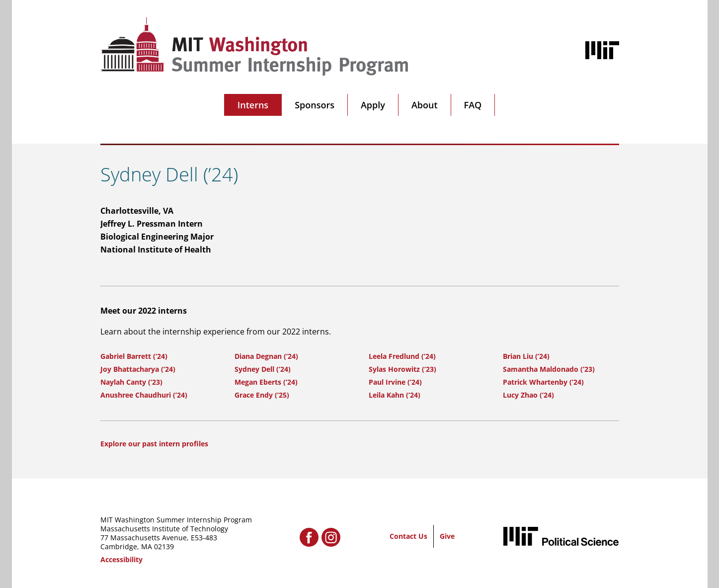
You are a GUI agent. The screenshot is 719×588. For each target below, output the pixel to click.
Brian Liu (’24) (526, 356)
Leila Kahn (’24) (395, 395)
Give (447, 536)
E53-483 (204, 538)
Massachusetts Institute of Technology (164, 529)
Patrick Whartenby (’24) (543, 382)
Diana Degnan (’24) (266, 356)
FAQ (473, 105)
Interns (253, 105)
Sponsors (315, 105)
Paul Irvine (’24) (395, 382)
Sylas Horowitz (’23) (402, 369)
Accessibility (121, 559)
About (425, 105)
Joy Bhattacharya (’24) (138, 369)
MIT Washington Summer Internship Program (176, 520)
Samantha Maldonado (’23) (549, 369)
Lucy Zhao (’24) (528, 395)
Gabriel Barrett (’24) (134, 356)
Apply (373, 105)
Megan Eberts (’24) (266, 382)
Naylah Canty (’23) (131, 382)
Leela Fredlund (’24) (402, 356)
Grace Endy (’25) (262, 395)
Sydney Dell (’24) (263, 369)
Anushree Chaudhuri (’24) (144, 395)
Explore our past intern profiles (154, 444)
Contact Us (408, 536)
